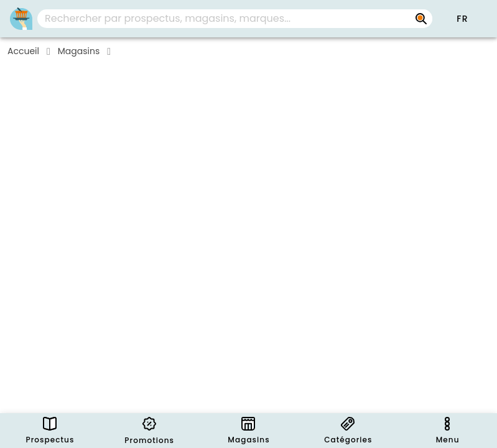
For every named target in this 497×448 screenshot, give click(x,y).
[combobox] (235, 19)
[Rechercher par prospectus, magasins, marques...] (421, 19)
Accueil (23, 51)
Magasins (79, 51)
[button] (462, 19)
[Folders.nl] (21, 19)
